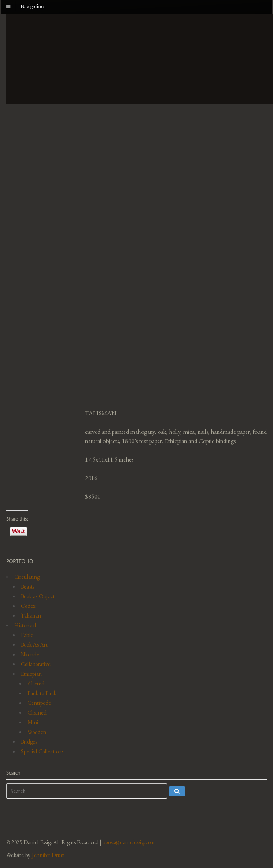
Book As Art (34, 645)
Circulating (27, 577)
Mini (33, 722)
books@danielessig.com (129, 842)
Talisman (31, 616)
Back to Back (42, 693)
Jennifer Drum (48, 855)
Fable (27, 635)
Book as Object (38, 596)
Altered (36, 684)
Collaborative (36, 664)
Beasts (28, 587)
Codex (28, 606)
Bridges (29, 742)
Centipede (39, 703)
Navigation (32, 6)
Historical (25, 625)
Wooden (37, 732)
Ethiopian (31, 674)
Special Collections (42, 751)
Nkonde (30, 654)
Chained (37, 713)
